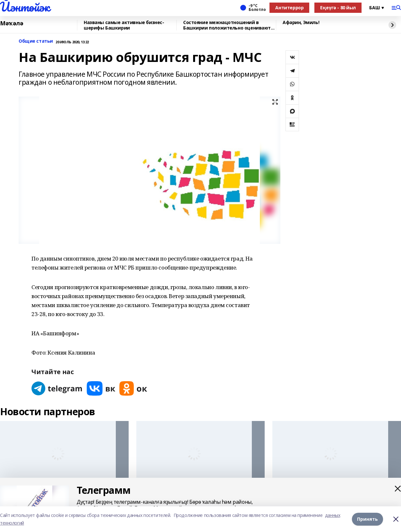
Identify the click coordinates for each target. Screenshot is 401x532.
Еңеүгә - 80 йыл (338, 8)
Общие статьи (36, 41)
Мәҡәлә (12, 23)
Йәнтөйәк (25, 7)
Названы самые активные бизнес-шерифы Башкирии (124, 25)
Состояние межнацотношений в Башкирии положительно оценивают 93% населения (227, 25)
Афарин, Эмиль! (301, 23)
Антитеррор (289, 8)
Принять (367, 519)
